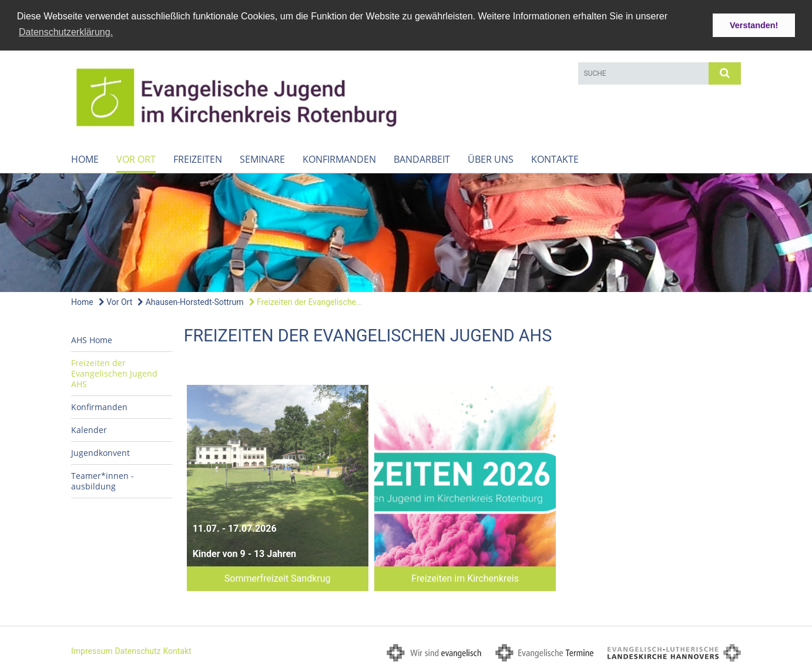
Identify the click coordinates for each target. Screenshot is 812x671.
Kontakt (177, 650)
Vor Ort (136, 159)
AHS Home (92, 339)
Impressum (92, 650)
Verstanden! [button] (754, 25)
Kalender (89, 429)
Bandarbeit (422, 159)
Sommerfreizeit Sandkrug (278, 578)
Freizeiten (198, 159)
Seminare (262, 159)
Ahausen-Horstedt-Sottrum (190, 301)
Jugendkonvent (100, 452)
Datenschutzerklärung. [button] (66, 32)
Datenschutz (137, 650)
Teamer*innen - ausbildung (103, 480)
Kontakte (555, 159)
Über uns (491, 159)
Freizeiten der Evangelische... (306, 301)
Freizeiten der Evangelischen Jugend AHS (114, 373)
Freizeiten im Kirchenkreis (465, 578)
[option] (406, 232)
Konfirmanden (339, 159)
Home (85, 159)
